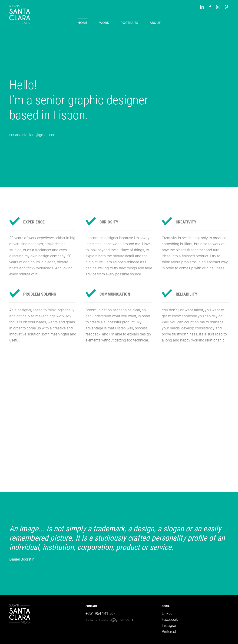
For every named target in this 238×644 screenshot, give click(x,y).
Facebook (170, 620)
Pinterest (169, 632)
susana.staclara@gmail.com (33, 135)
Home (83, 23)
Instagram (170, 626)
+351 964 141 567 (101, 614)
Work (104, 23)
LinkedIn (169, 614)
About (155, 23)
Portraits (129, 23)
